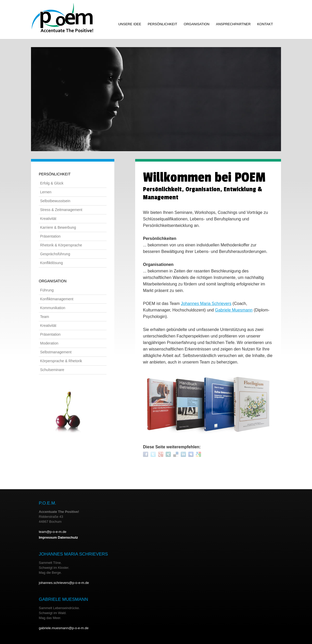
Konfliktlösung (51, 263)
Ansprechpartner (233, 24)
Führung (47, 290)
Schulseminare (52, 370)
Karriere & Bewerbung (58, 227)
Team (45, 317)
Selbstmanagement (56, 352)
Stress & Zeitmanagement (61, 210)
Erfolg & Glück (52, 183)
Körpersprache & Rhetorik (61, 361)
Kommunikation (53, 308)
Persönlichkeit (162, 24)
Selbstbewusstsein (55, 201)
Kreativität (48, 219)
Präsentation (50, 236)
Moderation (49, 343)
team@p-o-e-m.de (53, 532)
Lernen (46, 192)
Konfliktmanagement (57, 299)
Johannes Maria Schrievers (206, 304)
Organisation (197, 24)
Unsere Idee (130, 24)
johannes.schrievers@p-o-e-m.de (64, 583)
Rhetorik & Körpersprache (61, 245)
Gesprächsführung (55, 254)
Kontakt (265, 24)
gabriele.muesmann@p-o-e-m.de (64, 628)
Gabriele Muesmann (234, 310)
